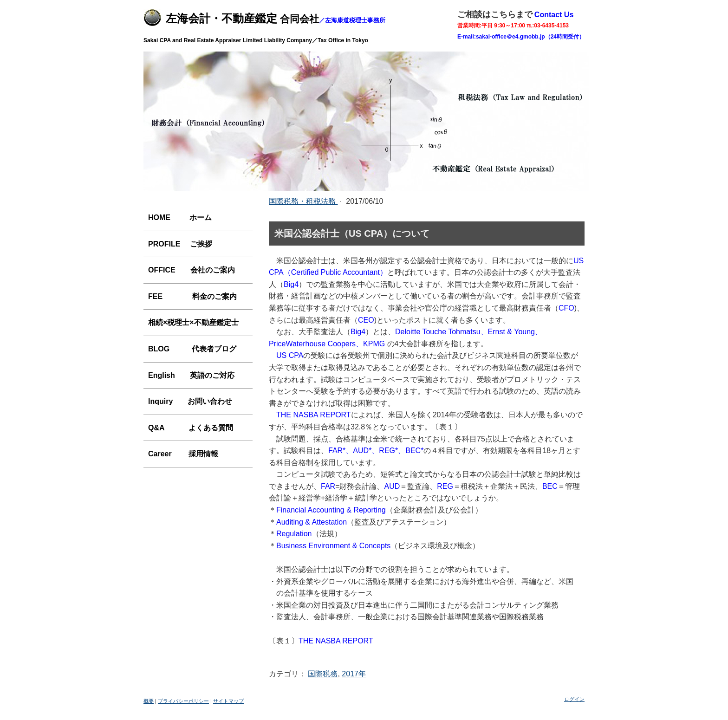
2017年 (354, 674)
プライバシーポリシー (183, 701)
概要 (149, 701)
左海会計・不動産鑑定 (221, 18)
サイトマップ (228, 701)
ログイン (574, 699)
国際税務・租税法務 (303, 201)
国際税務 (323, 674)
